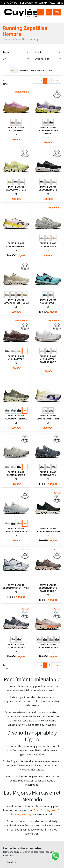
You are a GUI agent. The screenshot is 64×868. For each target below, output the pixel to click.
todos (14, 70)
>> (59, 81)
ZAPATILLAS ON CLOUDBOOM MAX (16, 245)
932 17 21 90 (56, 3)
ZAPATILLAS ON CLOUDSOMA (16, 129)
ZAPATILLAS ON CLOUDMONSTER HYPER (16, 586)
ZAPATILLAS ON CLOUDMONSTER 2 (48, 646)
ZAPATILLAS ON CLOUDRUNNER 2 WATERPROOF (48, 588)
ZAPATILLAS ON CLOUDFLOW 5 (48, 301)
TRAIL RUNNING (37, 70)
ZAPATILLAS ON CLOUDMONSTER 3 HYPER (48, 130)
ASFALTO (24, 70)
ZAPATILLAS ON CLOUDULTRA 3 (48, 245)
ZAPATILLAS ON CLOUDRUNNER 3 (48, 188)
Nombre (11, 862)
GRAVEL (50, 70)
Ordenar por (42, 59)
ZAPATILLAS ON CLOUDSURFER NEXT (16, 530)
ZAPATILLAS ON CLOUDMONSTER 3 (16, 188)
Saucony (26, 814)
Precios (39, 52)
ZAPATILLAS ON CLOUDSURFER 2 (16, 474)
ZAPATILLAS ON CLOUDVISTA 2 (16, 358)
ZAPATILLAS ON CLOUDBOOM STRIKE (48, 417)
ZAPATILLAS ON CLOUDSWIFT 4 (48, 474)
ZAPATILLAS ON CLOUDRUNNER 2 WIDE (48, 530)
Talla (6, 52)
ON (5, 59)
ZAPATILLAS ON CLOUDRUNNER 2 (16, 646)
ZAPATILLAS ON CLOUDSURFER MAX (16, 417)
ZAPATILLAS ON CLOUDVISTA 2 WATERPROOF (48, 359)
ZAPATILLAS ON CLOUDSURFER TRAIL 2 (16, 301)
